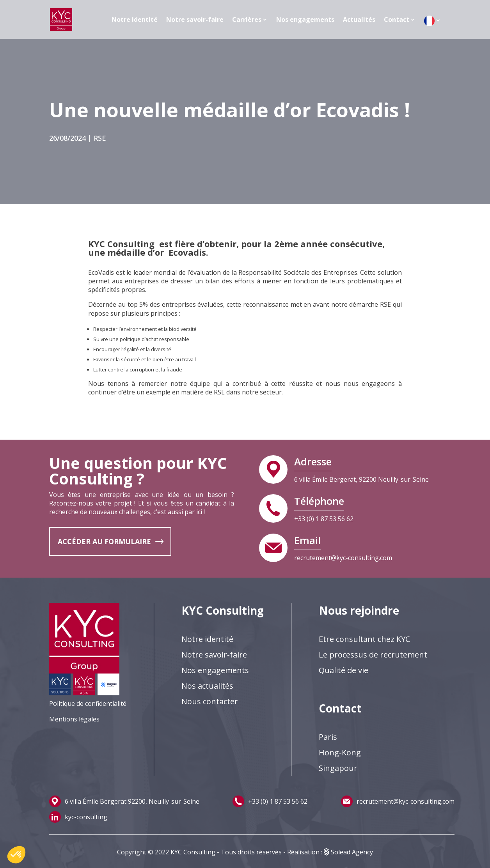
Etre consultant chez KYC (364, 639)
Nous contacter (210, 701)
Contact (397, 19)
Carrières (247, 19)
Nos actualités (207, 686)
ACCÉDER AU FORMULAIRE (104, 541)
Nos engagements (305, 19)
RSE (100, 138)
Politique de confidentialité (88, 704)
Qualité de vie (344, 670)
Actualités (359, 19)
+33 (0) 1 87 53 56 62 (324, 519)
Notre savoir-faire (195, 19)
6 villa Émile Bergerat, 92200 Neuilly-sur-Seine (361, 479)
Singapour (338, 768)
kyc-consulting (86, 817)
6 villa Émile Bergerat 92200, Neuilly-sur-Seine (132, 801)
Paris (328, 737)
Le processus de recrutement (373, 655)
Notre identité (135, 19)
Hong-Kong (340, 752)
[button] (16, 855)
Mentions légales (74, 719)
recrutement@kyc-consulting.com (343, 558)
